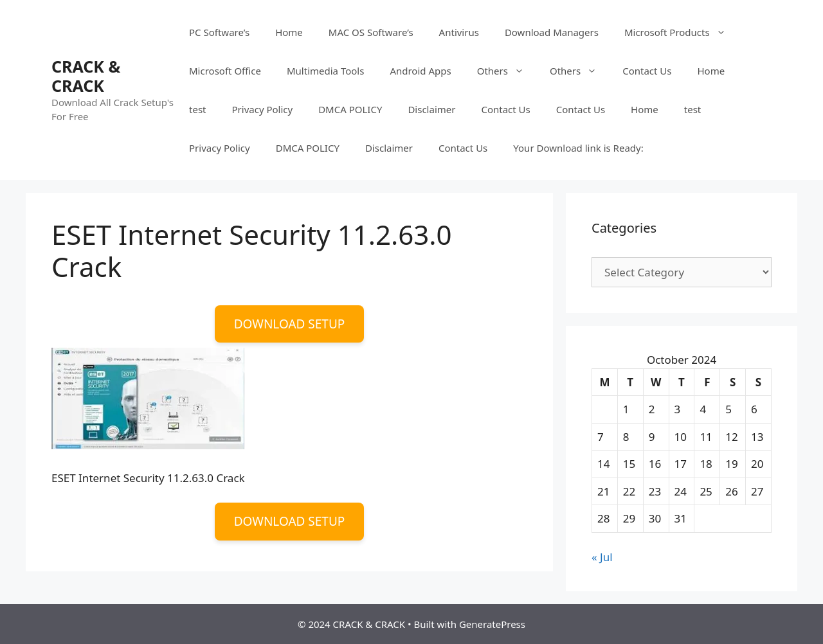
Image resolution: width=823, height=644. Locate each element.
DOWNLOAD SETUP (290, 324)
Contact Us (647, 71)
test (197, 109)
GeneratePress (492, 624)
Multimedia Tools (325, 71)
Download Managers (552, 32)
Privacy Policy (263, 109)
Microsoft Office (225, 71)
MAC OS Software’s (371, 32)
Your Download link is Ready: (578, 148)
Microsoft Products (682, 32)
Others (507, 71)
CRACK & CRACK (86, 76)
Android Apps (420, 71)
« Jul (602, 557)
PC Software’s (219, 32)
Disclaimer (431, 109)
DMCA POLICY (350, 109)
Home (289, 32)
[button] (148, 398)
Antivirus (459, 32)
